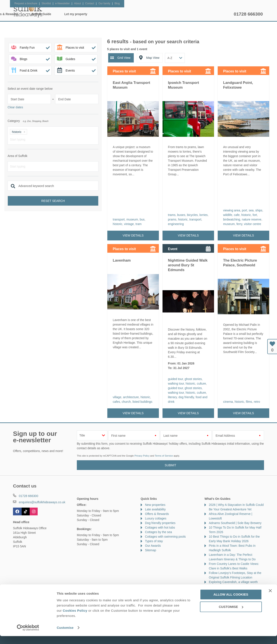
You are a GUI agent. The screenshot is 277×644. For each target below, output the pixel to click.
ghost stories (193, 379)
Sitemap (151, 550)
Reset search (53, 201)
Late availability (155, 509)
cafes (116, 402)
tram (138, 224)
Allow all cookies (231, 602)
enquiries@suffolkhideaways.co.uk (42, 502)
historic (118, 224)
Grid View (124, 58)
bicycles (192, 215)
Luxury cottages (156, 518)
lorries (204, 215)
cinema (228, 402)
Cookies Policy (75, 618)
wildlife (228, 215)
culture (201, 384)
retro (257, 402)
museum (132, 219)
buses (181, 215)
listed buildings (142, 402)
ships (259, 210)
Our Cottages (81, 14)
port (244, 210)
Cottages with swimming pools (165, 537)
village (117, 397)
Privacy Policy (142, 456)
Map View (153, 58)
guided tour (175, 379)
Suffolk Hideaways (28, 11)
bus (142, 219)
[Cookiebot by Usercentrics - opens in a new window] (28, 636)
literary (172, 397)
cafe (237, 215)
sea (251, 210)
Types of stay (154, 541)
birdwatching (232, 219)
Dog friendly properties (160, 523)
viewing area (232, 210)
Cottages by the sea (159, 532)
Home (54, 14)
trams (172, 215)
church (126, 402)
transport (119, 219)
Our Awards (153, 546)
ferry (239, 224)
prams (172, 219)
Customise (65, 635)
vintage (129, 224)
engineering (176, 224)
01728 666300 (248, 14)
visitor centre (252, 224)
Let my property (216, 14)
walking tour (176, 384)
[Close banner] (270, 599)
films (249, 402)
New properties (155, 505)
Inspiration (112, 14)
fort (255, 215)
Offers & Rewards (145, 14)
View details (133, 235)
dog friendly (186, 397)
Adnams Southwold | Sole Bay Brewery (235, 523)
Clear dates (15, 107)
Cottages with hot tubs (160, 527)
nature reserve (251, 219)
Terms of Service (164, 456)
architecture (131, 397)
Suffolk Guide (181, 14)
